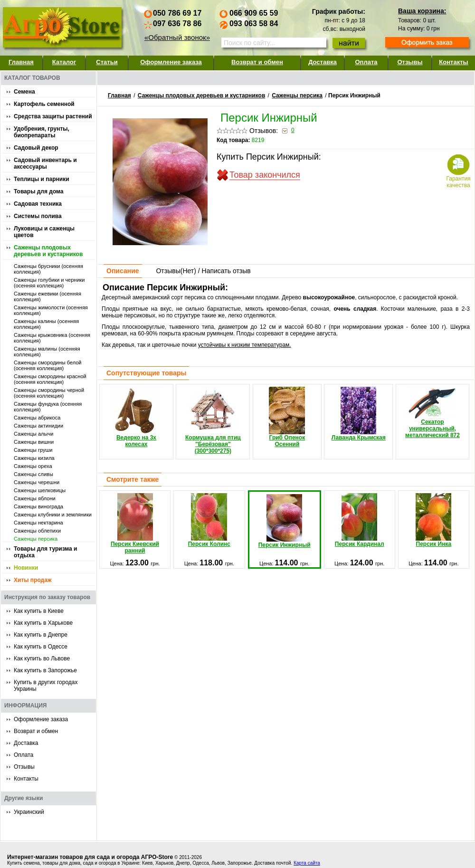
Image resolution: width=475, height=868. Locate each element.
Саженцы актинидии (38, 426)
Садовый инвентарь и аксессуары (45, 163)
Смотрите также (133, 479)
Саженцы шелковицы (40, 490)
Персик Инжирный (285, 521)
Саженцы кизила (34, 458)
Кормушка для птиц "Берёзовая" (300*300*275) (213, 420)
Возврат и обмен (257, 62)
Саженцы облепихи (37, 531)
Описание (123, 271)
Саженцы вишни (34, 442)
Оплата (366, 62)
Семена (24, 92)
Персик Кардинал (360, 520)
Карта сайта (307, 863)
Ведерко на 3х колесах (136, 417)
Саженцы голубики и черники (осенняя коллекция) (49, 283)
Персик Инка (433, 520)
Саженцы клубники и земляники (53, 515)
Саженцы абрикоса (37, 418)
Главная (21, 62)
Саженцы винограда (38, 506)
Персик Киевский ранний (135, 524)
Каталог (64, 62)
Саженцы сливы (33, 474)
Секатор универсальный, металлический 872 (432, 413)
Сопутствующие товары (146, 373)
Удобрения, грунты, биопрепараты (42, 132)
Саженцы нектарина (38, 523)
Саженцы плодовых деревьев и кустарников (48, 251)
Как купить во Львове (42, 658)
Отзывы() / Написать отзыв (203, 271)
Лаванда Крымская (359, 414)
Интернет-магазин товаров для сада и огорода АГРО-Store (90, 857)
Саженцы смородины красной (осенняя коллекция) (50, 379)
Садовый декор (36, 148)
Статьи (107, 62)
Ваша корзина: (422, 11)
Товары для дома (38, 191)
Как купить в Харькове (43, 623)
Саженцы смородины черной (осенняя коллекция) (49, 393)
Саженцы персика (36, 539)
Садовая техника (38, 204)
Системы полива (38, 216)
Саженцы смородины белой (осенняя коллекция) (48, 365)
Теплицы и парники (42, 179)
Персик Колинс (209, 520)
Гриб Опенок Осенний (287, 417)
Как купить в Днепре (41, 635)
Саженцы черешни (37, 482)
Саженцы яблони (35, 498)
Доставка (323, 62)
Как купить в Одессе (41, 647)
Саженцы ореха (33, 466)
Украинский (29, 812)
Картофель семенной (44, 104)
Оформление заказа (171, 62)
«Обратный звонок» (177, 37)
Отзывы (410, 62)
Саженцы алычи (33, 434)
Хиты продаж (33, 580)
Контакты (453, 62)
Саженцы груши (33, 450)
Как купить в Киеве (39, 611)
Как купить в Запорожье (45, 670)
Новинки (26, 568)
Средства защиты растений (53, 116)
